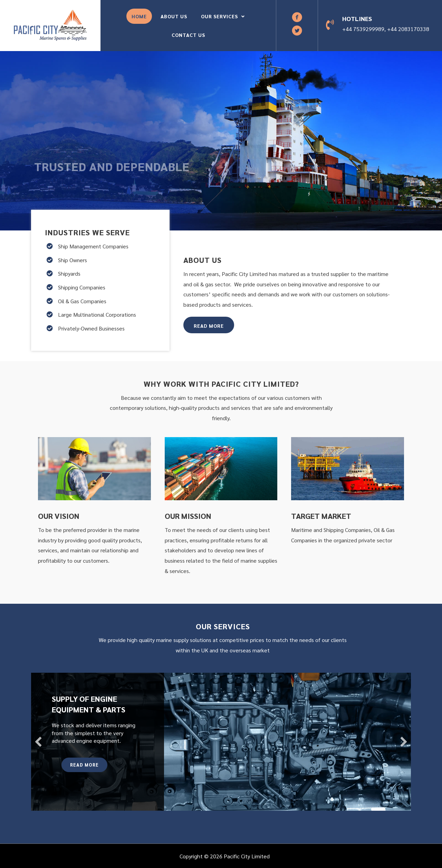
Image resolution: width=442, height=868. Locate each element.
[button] (297, 17)
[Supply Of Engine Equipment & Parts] (221, 742)
